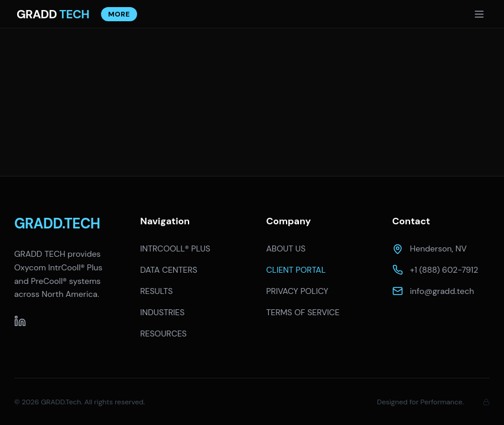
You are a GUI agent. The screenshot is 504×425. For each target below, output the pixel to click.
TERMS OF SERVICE (303, 312)
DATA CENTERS (169, 270)
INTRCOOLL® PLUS (175, 249)
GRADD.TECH (57, 223)
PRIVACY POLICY (297, 291)
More (119, 14)
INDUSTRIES (162, 312)
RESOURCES (163, 334)
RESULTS (156, 291)
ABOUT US (286, 249)
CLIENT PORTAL (296, 270)
